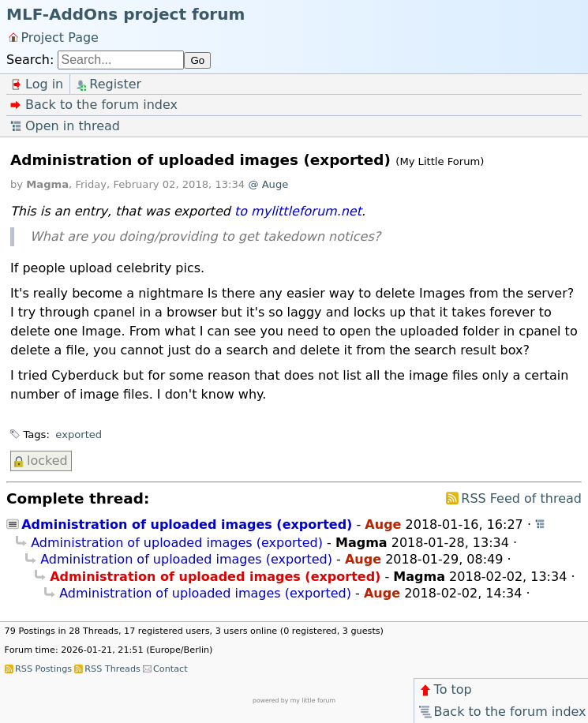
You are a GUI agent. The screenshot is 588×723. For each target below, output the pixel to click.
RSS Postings (43, 669)
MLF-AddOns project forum (125, 14)
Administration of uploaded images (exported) (187, 524)
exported (79, 435)
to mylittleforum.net (298, 211)
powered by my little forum (294, 701)
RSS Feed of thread (521, 498)
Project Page (60, 37)
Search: (30, 60)
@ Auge (268, 184)
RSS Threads (112, 669)
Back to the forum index (502, 712)
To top (445, 689)
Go (197, 60)
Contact (170, 669)
